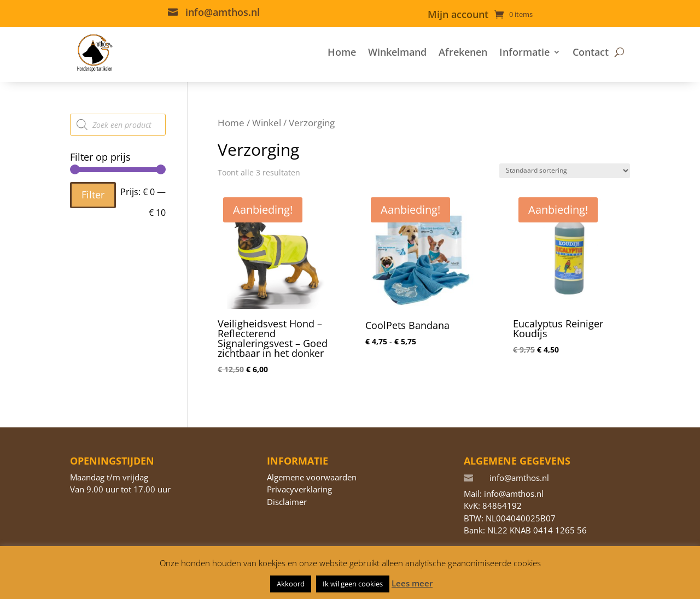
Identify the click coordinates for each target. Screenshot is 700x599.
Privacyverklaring (299, 489)
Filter (93, 195)
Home (342, 52)
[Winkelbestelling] (565, 171)
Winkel (267, 123)
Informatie (524, 52)
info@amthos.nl (223, 12)
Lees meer (412, 583)
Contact (591, 52)
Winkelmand (397, 52)
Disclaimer (287, 502)
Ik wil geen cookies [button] (353, 584)
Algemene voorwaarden (312, 477)
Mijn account (458, 16)
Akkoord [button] (291, 584)
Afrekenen (463, 52)
